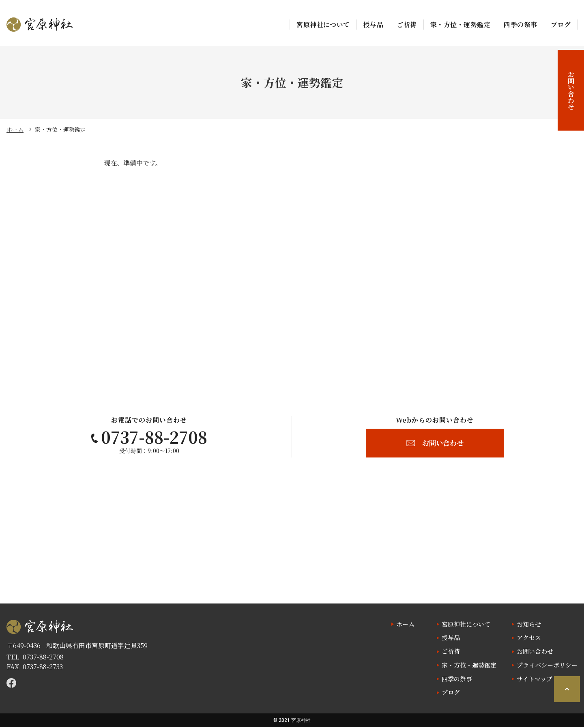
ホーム (15, 129)
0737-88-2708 (43, 657)
